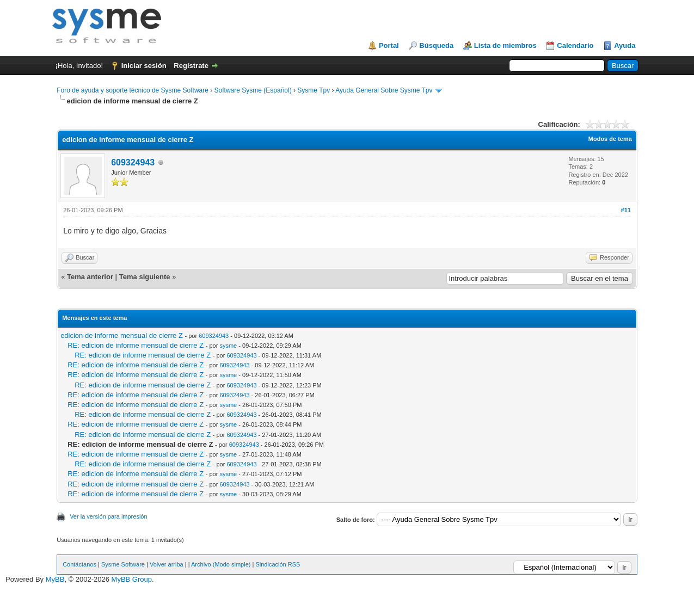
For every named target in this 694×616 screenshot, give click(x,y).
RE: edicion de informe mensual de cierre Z (136, 345)
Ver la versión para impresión (108, 516)
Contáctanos (79, 564)
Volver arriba (167, 564)
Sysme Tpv (314, 90)
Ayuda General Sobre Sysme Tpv (384, 90)
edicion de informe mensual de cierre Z (122, 335)
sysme (228, 346)
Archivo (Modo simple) (221, 564)
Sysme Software (123, 564)
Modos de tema (610, 139)
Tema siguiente (145, 277)
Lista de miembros (505, 45)
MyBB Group (132, 579)
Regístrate (191, 66)
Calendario (575, 45)
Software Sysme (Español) (253, 90)
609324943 (133, 162)
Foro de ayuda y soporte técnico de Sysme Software (133, 90)
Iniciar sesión (144, 66)
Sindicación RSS (278, 564)
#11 (626, 210)
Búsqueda (436, 45)
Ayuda (625, 45)
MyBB (55, 579)
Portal (389, 45)
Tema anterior (90, 277)
